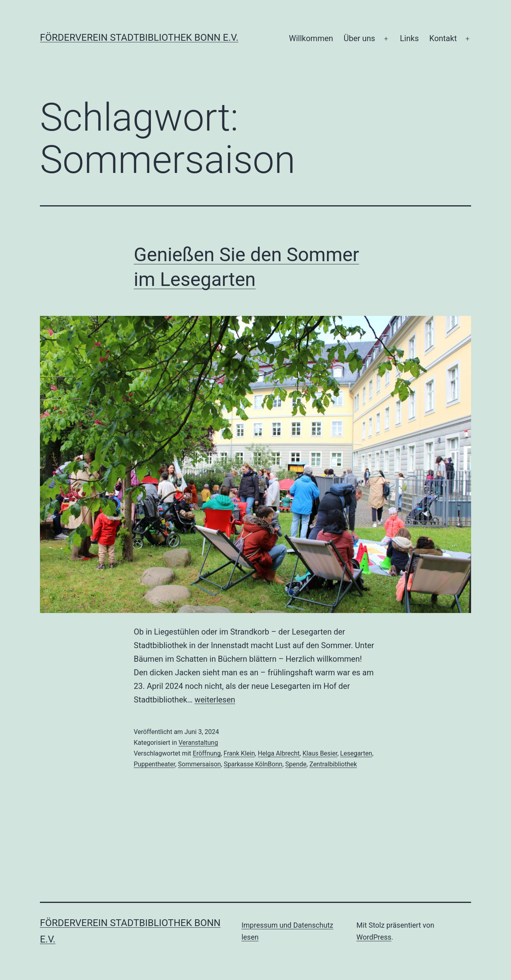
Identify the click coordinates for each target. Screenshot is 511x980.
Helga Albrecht (279, 753)
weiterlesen (215, 700)
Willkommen (311, 38)
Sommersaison (200, 764)
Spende (296, 764)
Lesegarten (356, 753)
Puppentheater (154, 764)
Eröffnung (207, 753)
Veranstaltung (198, 743)
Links (409, 38)
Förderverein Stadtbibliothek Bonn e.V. (139, 38)
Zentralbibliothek (333, 764)
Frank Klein (239, 753)
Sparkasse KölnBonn (253, 764)
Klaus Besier (320, 753)
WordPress (374, 937)
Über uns (359, 38)
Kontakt (443, 38)
